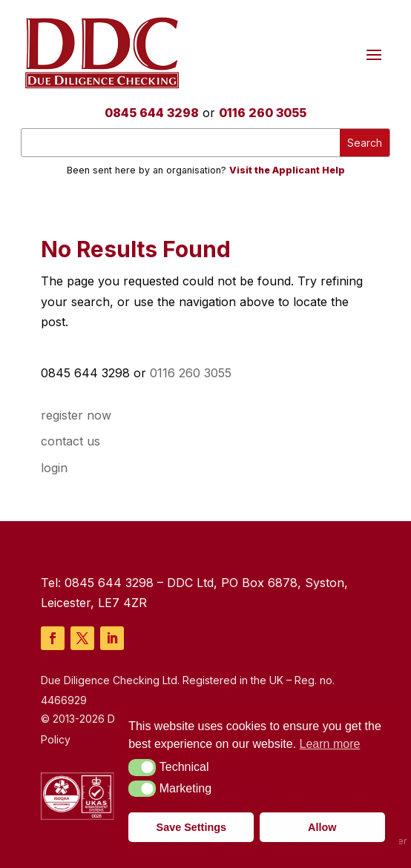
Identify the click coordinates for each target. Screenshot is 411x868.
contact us (70, 441)
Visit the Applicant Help (287, 170)
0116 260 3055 (263, 113)
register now (76, 415)
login (54, 468)
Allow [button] (322, 827)
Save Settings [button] (191, 827)
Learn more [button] (330, 744)
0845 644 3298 (152, 113)
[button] (142, 767)
